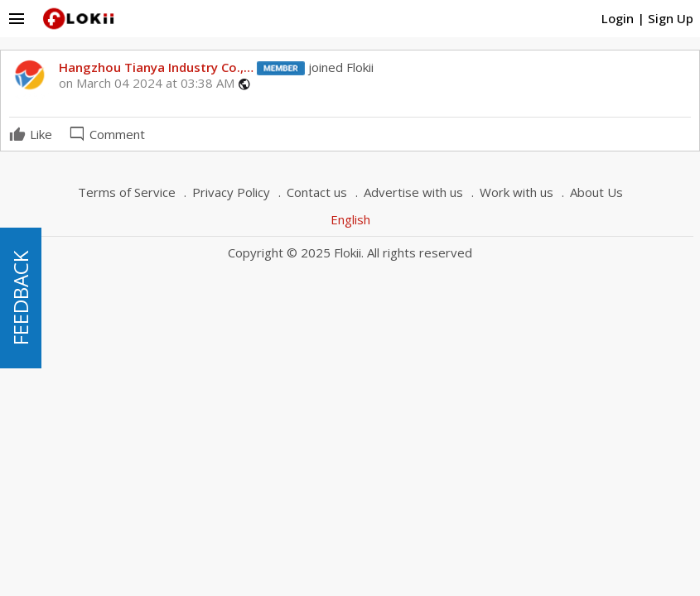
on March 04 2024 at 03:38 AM (147, 83)
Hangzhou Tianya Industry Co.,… (156, 67)
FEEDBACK (20, 298)
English (350, 219)
